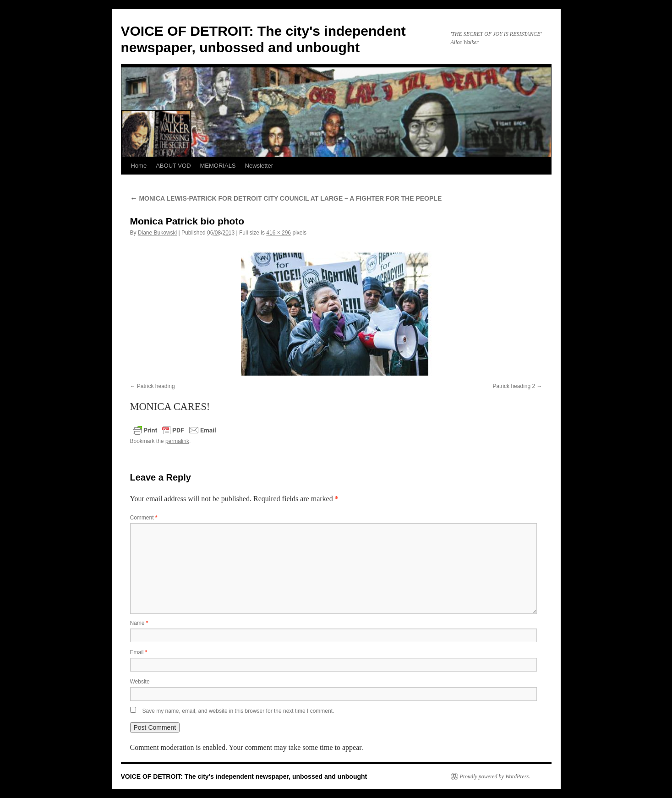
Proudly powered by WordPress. (495, 776)
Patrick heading (156, 386)
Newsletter (259, 166)
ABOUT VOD (173, 166)
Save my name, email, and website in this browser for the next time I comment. (238, 711)
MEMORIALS (218, 166)
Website (140, 682)
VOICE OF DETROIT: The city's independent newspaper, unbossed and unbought (244, 776)
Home (139, 166)
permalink (177, 441)
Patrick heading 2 (514, 386)
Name (139, 623)
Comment (144, 518)
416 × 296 (279, 233)
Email (139, 652)
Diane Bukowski (157, 233)
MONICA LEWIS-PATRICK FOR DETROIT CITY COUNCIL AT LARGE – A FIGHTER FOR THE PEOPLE (286, 198)
